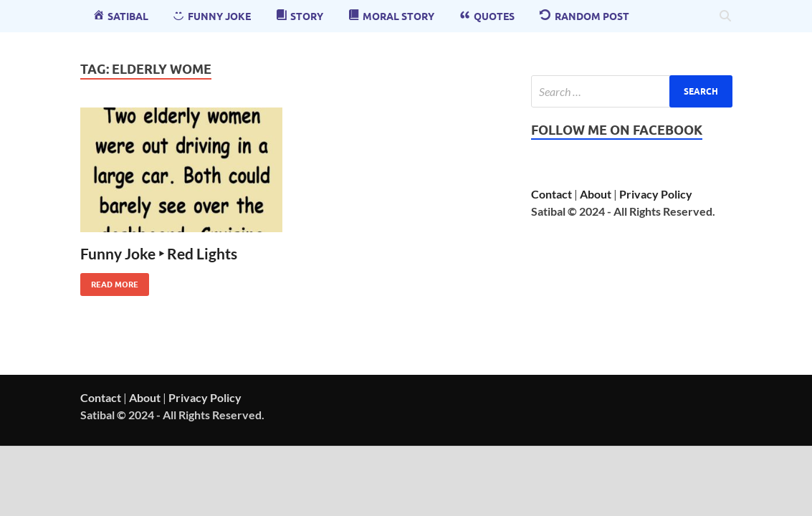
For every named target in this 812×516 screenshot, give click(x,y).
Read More (109, 281)
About (596, 194)
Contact (551, 194)
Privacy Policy (656, 194)
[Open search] (725, 16)
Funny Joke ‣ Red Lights (159, 253)
